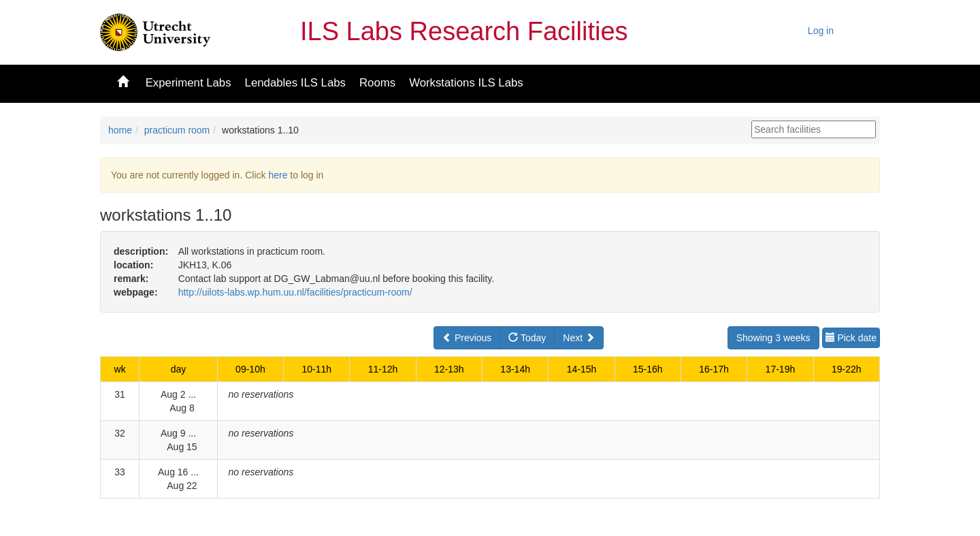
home (120, 130)
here (278, 175)
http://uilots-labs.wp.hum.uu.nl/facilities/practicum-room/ (295, 292)
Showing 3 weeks (773, 338)
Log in (821, 31)
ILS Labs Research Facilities (464, 31)
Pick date (851, 338)
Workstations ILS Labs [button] (466, 83)
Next (579, 338)
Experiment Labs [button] (189, 83)
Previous (467, 338)
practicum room (177, 130)
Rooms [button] (377, 83)
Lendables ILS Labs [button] (295, 83)
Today (527, 338)
